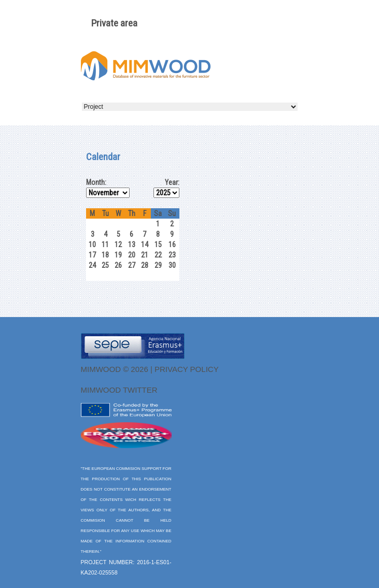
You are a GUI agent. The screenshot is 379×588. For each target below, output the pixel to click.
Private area (114, 23)
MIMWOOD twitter (119, 390)
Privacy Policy (187, 369)
